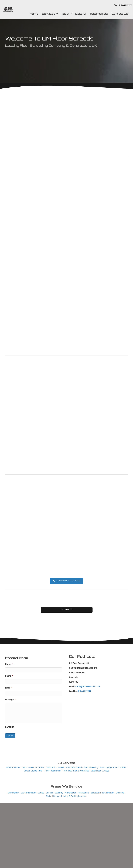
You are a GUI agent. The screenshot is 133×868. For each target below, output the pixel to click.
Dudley (41, 793)
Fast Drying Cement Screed (113, 767)
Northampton (108, 793)
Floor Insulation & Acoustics (76, 771)
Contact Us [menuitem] (118, 14)
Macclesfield (83, 793)
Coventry (59, 793)
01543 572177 (122, 5)
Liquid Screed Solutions (33, 767)
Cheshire (120, 793)
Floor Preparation (53, 771)
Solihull (49, 793)
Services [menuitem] (47, 14)
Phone (9, 676)
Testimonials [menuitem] (97, 14)
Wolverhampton (28, 793)
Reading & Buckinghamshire (74, 796)
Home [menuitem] (32, 14)
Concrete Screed (74, 767)
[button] (55, 14)
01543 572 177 (85, 691)
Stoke (49, 796)
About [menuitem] (63, 14)
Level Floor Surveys (100, 771)
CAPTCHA (10, 727)
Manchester (70, 793)
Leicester (95, 793)
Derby (56, 796)
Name (9, 664)
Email (9, 688)
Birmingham (13, 793)
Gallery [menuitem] (78, 14)
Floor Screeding (91, 767)
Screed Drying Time (33, 771)
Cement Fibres (13, 767)
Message (10, 699)
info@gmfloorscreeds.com (88, 687)
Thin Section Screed (55, 767)
